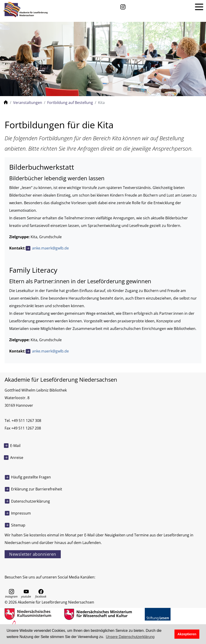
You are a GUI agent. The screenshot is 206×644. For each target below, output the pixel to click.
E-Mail (15, 446)
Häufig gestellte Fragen (31, 477)
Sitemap (18, 525)
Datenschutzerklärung (30, 501)
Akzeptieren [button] (187, 634)
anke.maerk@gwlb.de (50, 248)
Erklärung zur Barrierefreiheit (37, 489)
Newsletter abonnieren (33, 554)
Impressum (21, 513)
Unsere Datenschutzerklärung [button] (130, 637)
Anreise (17, 458)
